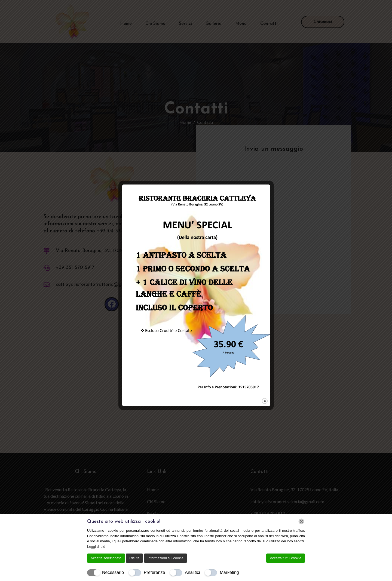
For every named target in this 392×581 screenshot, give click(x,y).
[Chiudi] (301, 521)
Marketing (229, 572)
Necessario (113, 572)
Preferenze (154, 572)
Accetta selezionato (106, 558)
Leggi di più (96, 547)
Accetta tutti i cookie (286, 558)
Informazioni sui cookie (166, 558)
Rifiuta (134, 558)
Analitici (192, 572)
